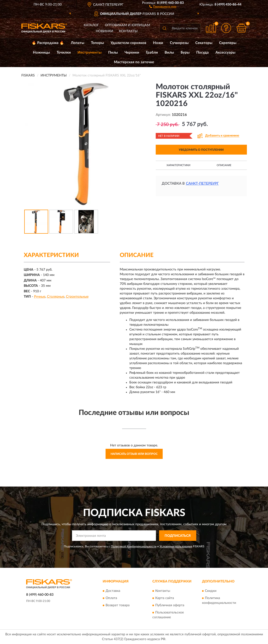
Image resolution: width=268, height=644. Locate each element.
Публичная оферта (170, 605)
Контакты (128, 31)
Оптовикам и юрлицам (127, 25)
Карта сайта (165, 598)
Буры (185, 53)
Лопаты (77, 43)
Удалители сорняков (128, 43)
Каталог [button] (91, 25)
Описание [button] (224, 165)
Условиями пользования (176, 546)
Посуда (202, 53)
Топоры (97, 43)
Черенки (132, 53)
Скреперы (228, 43)
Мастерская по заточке (134, 62)
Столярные (56, 297)
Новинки (104, 31)
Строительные (77, 297)
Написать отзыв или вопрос (134, 454)
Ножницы (41, 53)
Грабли (152, 53)
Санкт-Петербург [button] (202, 184)
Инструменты (89, 53)
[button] (163, 6)
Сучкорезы (179, 43)
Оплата (111, 598)
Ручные (40, 297)
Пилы (113, 53)
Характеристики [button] (178, 165)
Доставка (113, 591)
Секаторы (204, 43)
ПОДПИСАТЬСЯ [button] (178, 536)
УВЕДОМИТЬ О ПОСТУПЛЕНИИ (201, 150)
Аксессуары (225, 53)
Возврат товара (118, 605)
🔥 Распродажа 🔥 (48, 43)
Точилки (64, 53)
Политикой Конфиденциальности (134, 546)
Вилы (169, 53)
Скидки (211, 591)
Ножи (158, 43)
